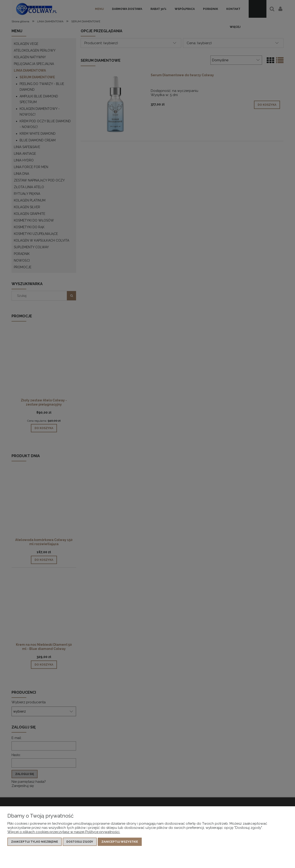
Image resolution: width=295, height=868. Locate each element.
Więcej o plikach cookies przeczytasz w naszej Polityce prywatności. (64, 832)
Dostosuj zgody (80, 842)
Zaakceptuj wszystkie (120, 842)
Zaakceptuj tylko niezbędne (35, 842)
